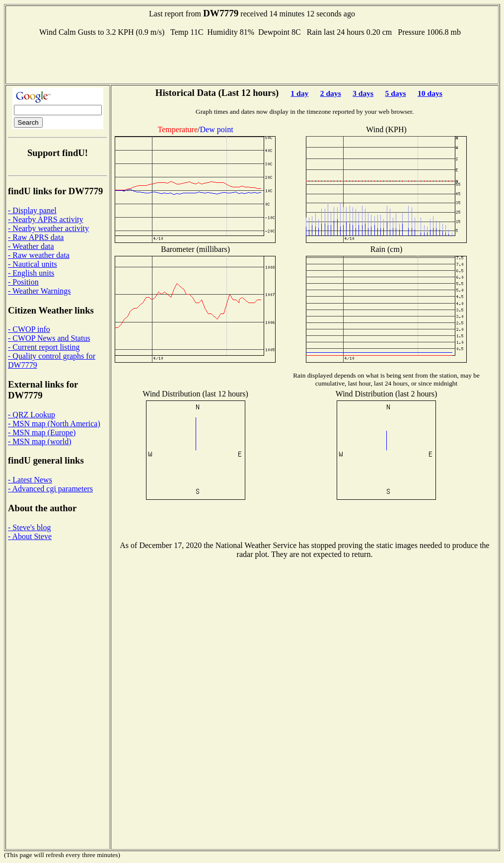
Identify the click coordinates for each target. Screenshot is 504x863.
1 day (299, 93)
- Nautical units (33, 264)
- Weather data (31, 246)
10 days (430, 93)
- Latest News (30, 480)
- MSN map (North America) (54, 424)
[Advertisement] (252, 59)
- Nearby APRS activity (46, 219)
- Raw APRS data (36, 237)
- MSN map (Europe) (42, 432)
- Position (23, 282)
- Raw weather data (39, 255)
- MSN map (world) (40, 441)
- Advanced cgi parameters (50, 489)
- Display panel (32, 210)
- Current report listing (44, 347)
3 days (363, 93)
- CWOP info (29, 329)
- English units (31, 273)
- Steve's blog (29, 527)
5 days (396, 93)
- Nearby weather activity (48, 228)
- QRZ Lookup (32, 415)
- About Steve (30, 536)
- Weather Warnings (39, 291)
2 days (331, 93)
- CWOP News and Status (49, 338)
